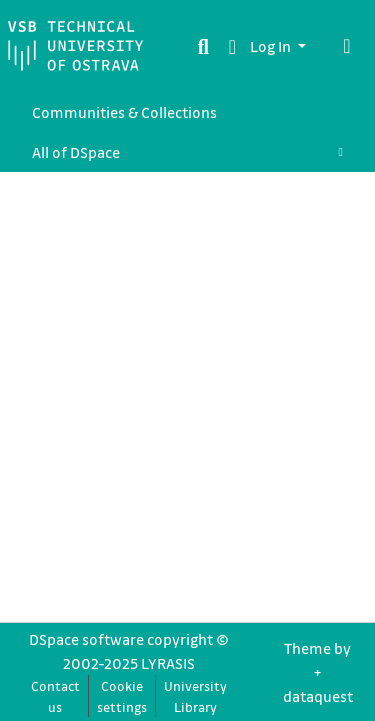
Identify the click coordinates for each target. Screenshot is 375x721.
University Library (195, 696)
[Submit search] (203, 46)
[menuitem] (187, 152)
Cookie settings (122, 696)
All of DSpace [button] (76, 152)
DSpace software (86, 639)
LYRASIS (168, 663)
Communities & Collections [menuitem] (124, 112)
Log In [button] (272, 46)
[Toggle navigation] (347, 46)
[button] (232, 46)
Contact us (55, 696)
